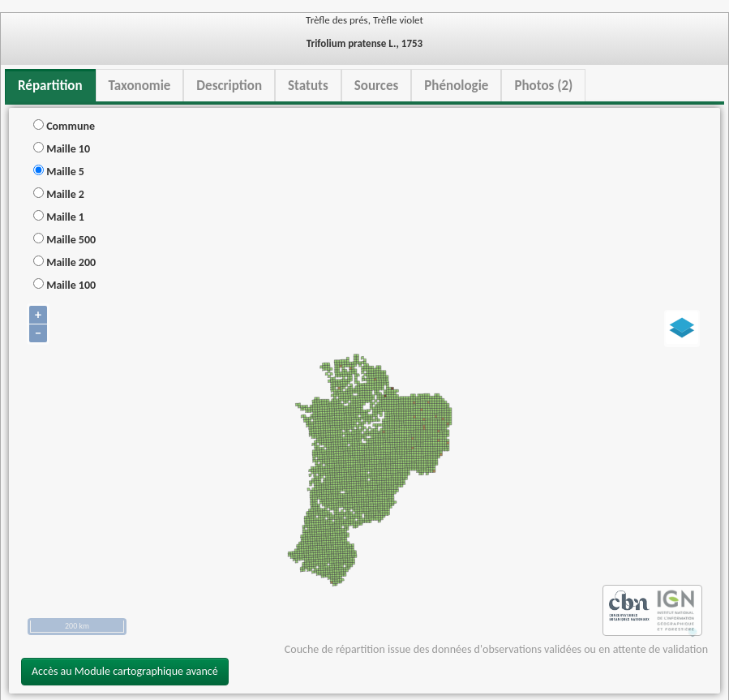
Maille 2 (59, 194)
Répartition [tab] (50, 86)
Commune (64, 126)
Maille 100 (64, 285)
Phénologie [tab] (456, 86)
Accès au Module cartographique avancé (125, 671)
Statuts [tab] (308, 86)
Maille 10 (62, 149)
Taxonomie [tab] (140, 86)
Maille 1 (59, 217)
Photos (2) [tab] (543, 86)
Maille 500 (64, 240)
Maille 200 (64, 262)
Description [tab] (229, 86)
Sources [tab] (377, 86)
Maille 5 (59, 172)
